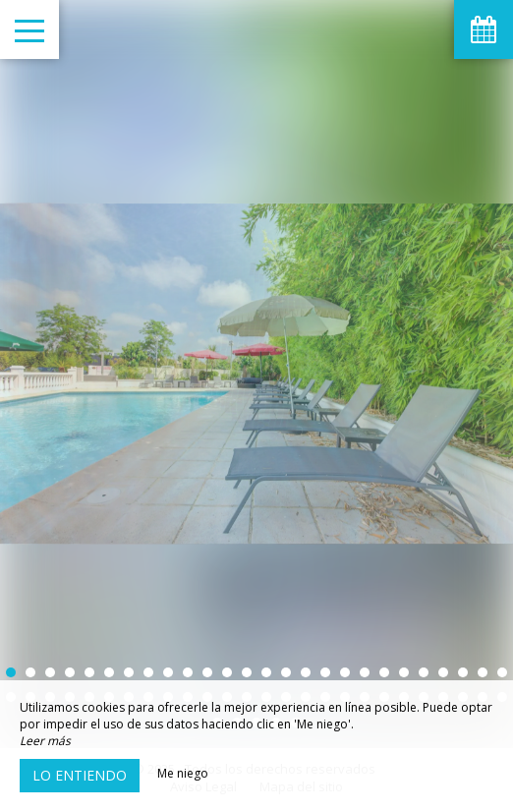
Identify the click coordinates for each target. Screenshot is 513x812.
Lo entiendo (80, 775)
